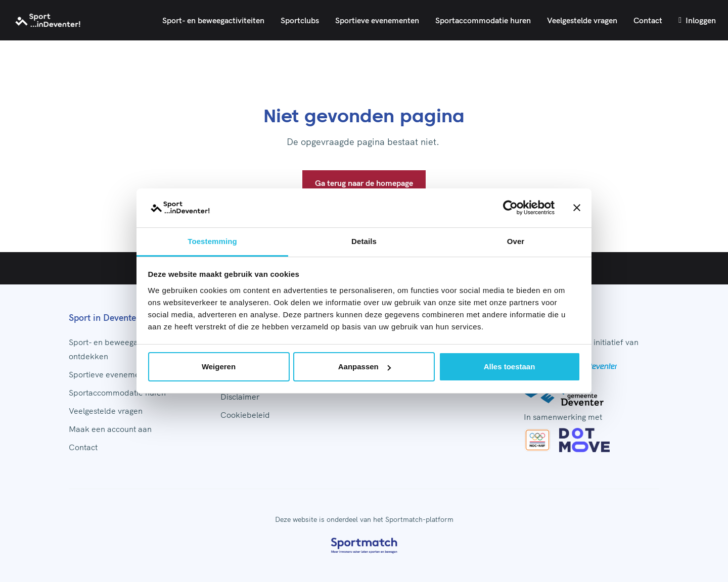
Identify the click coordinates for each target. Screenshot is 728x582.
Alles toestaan (510, 367)
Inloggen (697, 20)
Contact (648, 20)
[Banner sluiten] (577, 208)
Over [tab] (516, 241)
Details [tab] (364, 241)
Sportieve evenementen (377, 20)
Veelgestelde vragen (582, 20)
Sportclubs (300, 20)
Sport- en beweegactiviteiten (213, 20)
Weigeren (219, 367)
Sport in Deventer (104, 318)
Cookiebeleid (245, 415)
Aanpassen (365, 367)
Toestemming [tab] (212, 241)
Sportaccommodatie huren (483, 20)
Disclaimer (240, 397)
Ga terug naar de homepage (364, 183)
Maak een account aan (110, 429)
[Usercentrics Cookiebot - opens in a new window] (510, 208)
